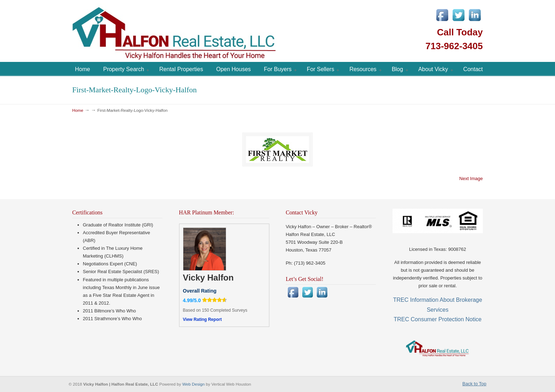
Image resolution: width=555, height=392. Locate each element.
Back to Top (474, 384)
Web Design (194, 384)
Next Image (471, 178)
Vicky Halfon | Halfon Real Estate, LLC (214, 32)
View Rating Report (202, 319)
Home (78, 110)
